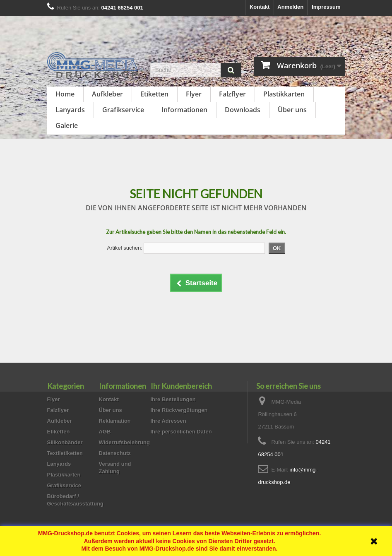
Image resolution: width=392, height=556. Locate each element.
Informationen (184, 110)
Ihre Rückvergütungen (179, 410)
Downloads (243, 110)
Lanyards (70, 110)
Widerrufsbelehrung (124, 442)
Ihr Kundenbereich (181, 386)
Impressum (326, 7)
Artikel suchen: (124, 248)
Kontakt (260, 7)
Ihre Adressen (168, 421)
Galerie (67, 125)
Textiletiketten (65, 453)
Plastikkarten (284, 94)
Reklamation (115, 421)
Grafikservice (123, 110)
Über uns (292, 110)
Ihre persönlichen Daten (181, 432)
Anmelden (290, 7)
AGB (105, 432)
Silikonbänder (65, 442)
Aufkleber (107, 94)
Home (65, 94)
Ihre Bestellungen (173, 399)
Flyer (194, 94)
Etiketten (154, 94)
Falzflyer (232, 94)
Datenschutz (115, 453)
